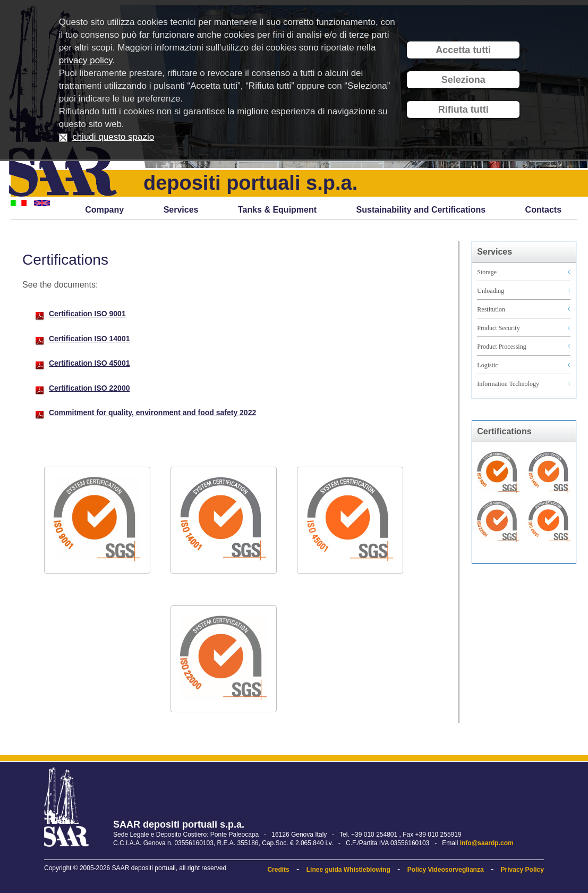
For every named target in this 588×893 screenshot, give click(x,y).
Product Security (498, 328)
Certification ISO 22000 (90, 388)
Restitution (491, 309)
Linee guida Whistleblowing (348, 870)
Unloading (491, 291)
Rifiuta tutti (463, 109)
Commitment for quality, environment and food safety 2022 (152, 412)
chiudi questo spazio (113, 137)
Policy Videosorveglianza (446, 870)
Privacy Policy (522, 870)
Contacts (543, 210)
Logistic (487, 365)
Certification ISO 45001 (90, 363)
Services (181, 210)
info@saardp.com (487, 843)
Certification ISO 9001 (87, 314)
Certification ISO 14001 (90, 339)
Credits (278, 870)
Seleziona (463, 80)
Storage (487, 272)
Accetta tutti (463, 50)
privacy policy (86, 60)
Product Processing (501, 347)
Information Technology (508, 384)
